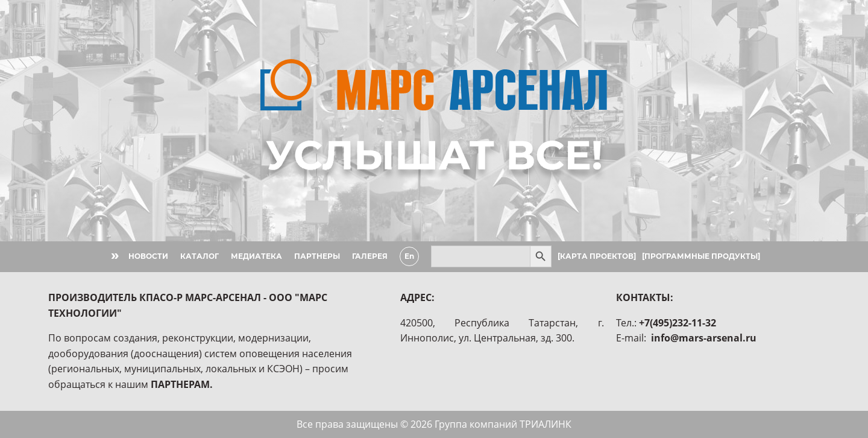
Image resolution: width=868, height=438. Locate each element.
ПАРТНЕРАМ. (182, 384)
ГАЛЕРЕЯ (370, 256)
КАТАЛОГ (200, 256)
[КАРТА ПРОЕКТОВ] (597, 256)
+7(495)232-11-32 (678, 323)
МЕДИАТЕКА (256, 256)
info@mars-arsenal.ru (704, 338)
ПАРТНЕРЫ (317, 256)
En (409, 256)
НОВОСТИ (148, 256)
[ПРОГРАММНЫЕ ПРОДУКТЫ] (701, 256)
